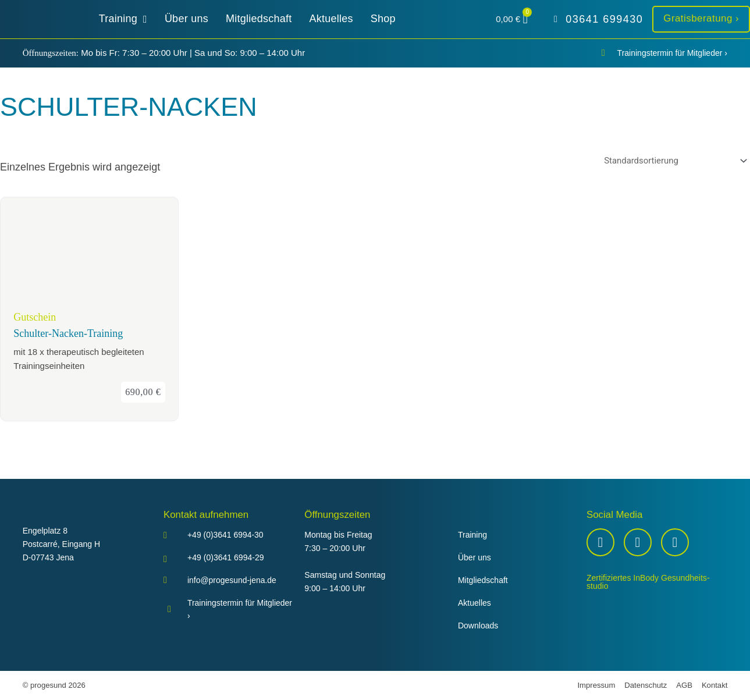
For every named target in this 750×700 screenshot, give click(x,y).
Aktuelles (474, 603)
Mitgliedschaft (483, 581)
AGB (684, 685)
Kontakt (715, 685)
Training (472, 535)
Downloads (478, 626)
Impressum (596, 685)
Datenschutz (646, 685)
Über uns (474, 558)
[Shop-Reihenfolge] (673, 161)
